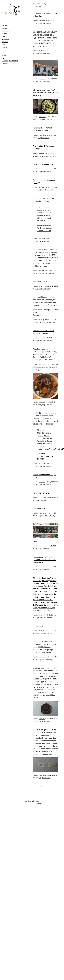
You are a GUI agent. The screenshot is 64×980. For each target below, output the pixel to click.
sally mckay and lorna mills (10, 61)
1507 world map (39, 509)
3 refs (40, 633)
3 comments (46, 53)
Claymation (37, 315)
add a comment (46, 23)
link (39, 23)
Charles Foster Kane (43, 131)
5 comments (46, 289)
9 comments (49, 190)
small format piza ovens (42, 644)
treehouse (42, 135)
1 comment (49, 120)
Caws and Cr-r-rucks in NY (43, 164)
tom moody (5, 64)
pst (3, 58)
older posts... (38, 786)
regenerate (5, 42)
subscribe (32, 801)
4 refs (40, 289)
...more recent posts (40, 6)
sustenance (42, 79)
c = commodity (38, 626)
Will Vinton (39, 312)
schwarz (4, 55)
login (38, 801)
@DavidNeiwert (43, 436)
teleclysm (5, 47)
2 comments (46, 82)
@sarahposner (43, 433)
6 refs (40, 341)
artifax (40, 51)
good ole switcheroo (44, 493)
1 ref (43, 156)
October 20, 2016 (44, 231)
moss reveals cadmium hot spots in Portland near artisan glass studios (44, 560)
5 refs (40, 53)
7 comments (46, 722)
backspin (41, 21)
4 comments (45, 570)
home (27, 801)
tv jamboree (5, 39)
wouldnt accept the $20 (46, 255)
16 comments (46, 778)
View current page (40, 4)
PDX (45, 282)
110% (4, 45)
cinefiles (4, 34)
